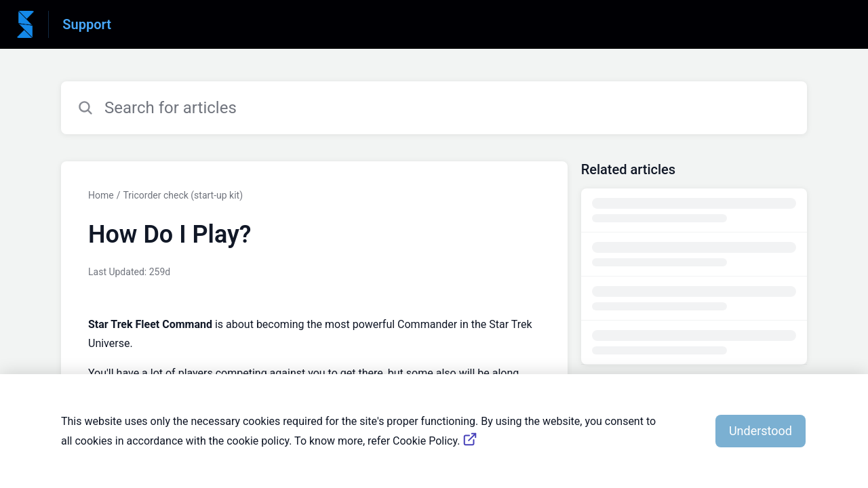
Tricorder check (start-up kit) (183, 195)
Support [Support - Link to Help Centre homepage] (87, 24)
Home (101, 195)
